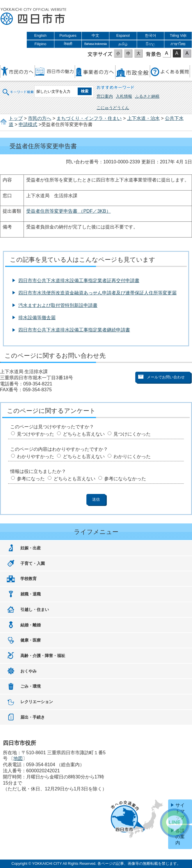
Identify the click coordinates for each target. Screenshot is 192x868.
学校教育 (29, 579)
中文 (95, 35)
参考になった (31, 479)
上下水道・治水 (143, 118)
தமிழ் (123, 44)
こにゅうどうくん (113, 108)
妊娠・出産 (31, 548)
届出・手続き (33, 717)
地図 (18, 758)
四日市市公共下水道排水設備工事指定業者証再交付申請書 (79, 281)
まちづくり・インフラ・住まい (89, 118)
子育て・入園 (33, 563)
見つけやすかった (35, 434)
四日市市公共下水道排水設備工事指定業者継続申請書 (74, 330)
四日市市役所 (33, 17)
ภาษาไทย (178, 44)
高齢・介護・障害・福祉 (43, 656)
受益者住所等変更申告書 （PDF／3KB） (69, 211)
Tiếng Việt (178, 35)
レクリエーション (37, 702)
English (40, 35)
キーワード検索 (18, 91)
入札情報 (124, 96)
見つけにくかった (132, 434)
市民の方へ (40, 118)
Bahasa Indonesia (96, 44)
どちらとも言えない (84, 434)
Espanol (123, 35)
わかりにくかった (132, 456)
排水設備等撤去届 (37, 318)
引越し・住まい (35, 609)
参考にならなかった (125, 479)
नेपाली (68, 44)
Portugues (68, 35)
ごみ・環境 (31, 686)
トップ (16, 118)
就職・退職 (31, 594)
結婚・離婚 (31, 625)
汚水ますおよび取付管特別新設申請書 (58, 305)
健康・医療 (31, 640)
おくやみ (29, 671)
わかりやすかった (35, 456)
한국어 (151, 35)
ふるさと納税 (147, 96)
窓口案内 (105, 96)
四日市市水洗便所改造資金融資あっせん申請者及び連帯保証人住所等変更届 (97, 293)
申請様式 (28, 124)
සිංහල (150, 44)
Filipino (41, 44)
